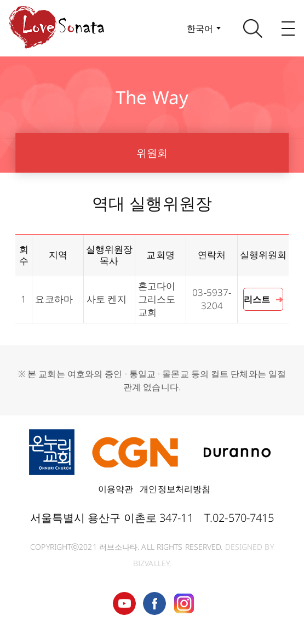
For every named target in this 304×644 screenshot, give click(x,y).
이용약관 (116, 489)
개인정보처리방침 (175, 489)
